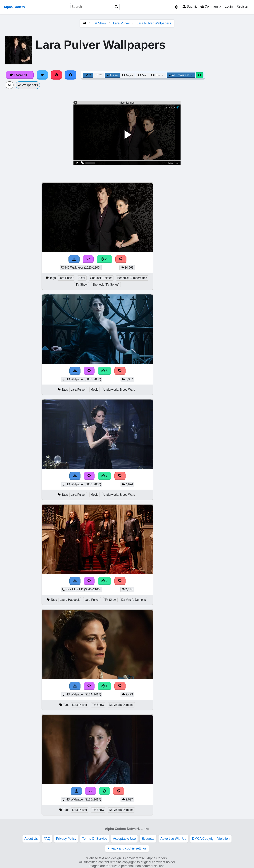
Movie (95, 390)
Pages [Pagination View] (128, 75)
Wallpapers (28, 85)
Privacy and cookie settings (127, 848)
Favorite (20, 75)
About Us (31, 839)
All (10, 85)
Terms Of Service (95, 839)
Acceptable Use (124, 839)
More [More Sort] (157, 75)
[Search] (116, 7)
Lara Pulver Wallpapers (154, 23)
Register (242, 6)
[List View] (99, 75)
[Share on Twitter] (42, 75)
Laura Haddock (70, 600)
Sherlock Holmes (101, 278)
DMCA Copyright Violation (211, 839)
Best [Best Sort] (143, 75)
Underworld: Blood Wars (119, 390)
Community (211, 6)
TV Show (100, 23)
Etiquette (148, 839)
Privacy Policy (66, 839)
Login (229, 6)
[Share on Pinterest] (56, 75)
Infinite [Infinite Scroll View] (112, 75)
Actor (82, 278)
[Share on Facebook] (71, 75)
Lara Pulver (121, 23)
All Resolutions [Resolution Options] (181, 75)
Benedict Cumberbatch (132, 278)
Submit (190, 6)
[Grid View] (88, 75)
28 (104, 259)
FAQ (47, 839)
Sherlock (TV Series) (106, 285)
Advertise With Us (173, 839)
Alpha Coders (14, 7)
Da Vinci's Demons (134, 600)
